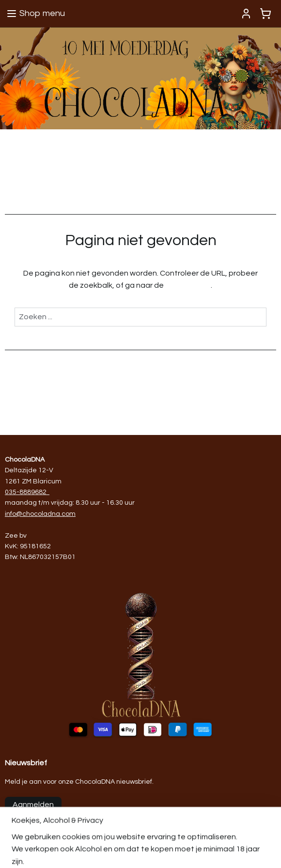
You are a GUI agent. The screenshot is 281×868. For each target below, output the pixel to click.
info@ (14, 514)
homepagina (188, 285)
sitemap (211, 850)
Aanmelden (33, 805)
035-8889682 (26, 492)
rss (229, 850)
